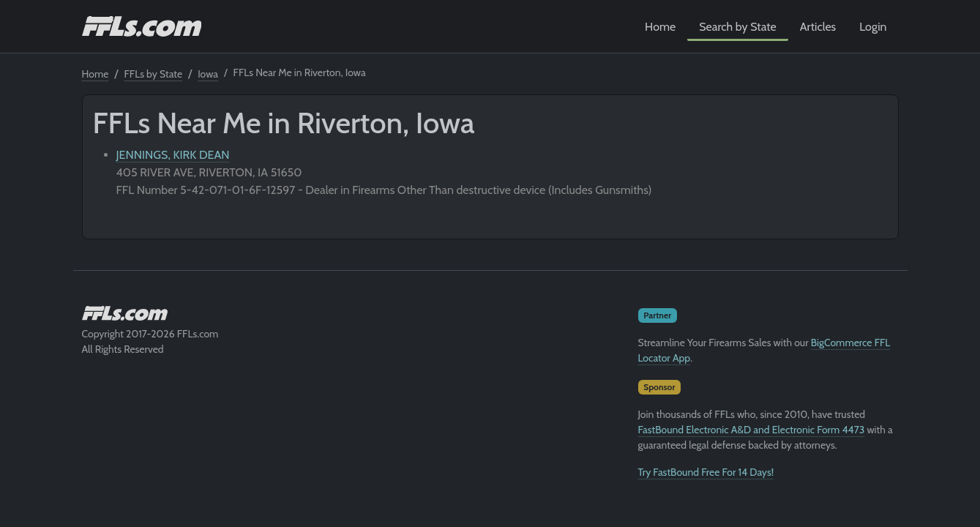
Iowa (208, 74)
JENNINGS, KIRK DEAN (173, 155)
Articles (818, 27)
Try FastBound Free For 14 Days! (706, 472)
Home (660, 27)
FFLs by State (154, 74)
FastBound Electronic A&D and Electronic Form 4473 (752, 430)
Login (873, 27)
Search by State (738, 27)
